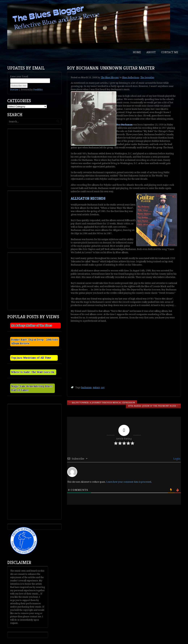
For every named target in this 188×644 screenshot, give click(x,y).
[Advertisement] (35, 157)
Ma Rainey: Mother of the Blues (31, 325)
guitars (96, 388)
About (151, 52)
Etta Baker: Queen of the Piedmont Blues (153, 406)
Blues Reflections (131, 78)
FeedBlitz (38, 90)
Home (137, 52)
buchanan (86, 388)
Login (177, 459)
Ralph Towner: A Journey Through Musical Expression (102, 403)
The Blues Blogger (110, 78)
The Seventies (147, 78)
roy (103, 388)
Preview (14, 90)
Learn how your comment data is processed (129, 482)
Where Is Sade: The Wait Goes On (33, 372)
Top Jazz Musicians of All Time (31, 358)
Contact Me (170, 52)
